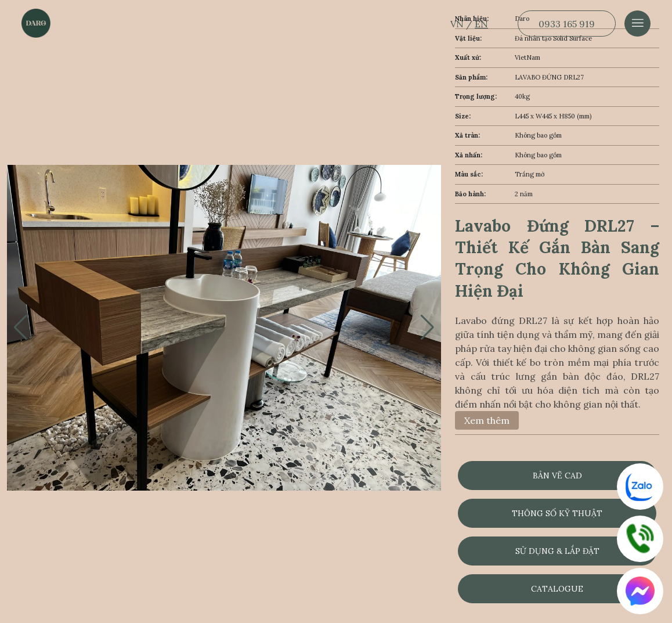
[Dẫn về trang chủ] (36, 23)
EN (481, 24)
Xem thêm (487, 420)
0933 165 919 (567, 24)
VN (458, 24)
